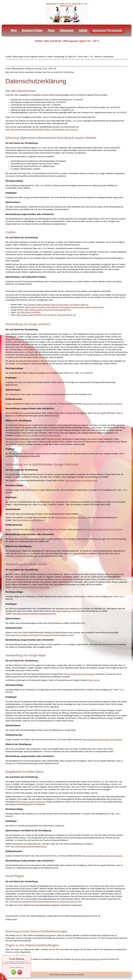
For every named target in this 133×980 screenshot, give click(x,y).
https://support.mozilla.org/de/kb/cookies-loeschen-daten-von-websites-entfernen (56, 305)
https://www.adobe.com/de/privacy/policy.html (31, 587)
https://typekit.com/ (64, 611)
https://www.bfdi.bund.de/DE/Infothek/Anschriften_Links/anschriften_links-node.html (44, 130)
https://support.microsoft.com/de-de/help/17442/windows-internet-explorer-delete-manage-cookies (64, 307)
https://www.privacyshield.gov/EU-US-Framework (102, 404)
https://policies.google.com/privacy (31, 802)
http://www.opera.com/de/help (29, 312)
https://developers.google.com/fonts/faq (71, 518)
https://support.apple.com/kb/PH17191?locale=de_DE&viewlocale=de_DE (46, 315)
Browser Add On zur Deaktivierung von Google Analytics (38, 435)
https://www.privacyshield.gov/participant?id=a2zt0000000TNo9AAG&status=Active (40, 635)
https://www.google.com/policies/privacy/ (81, 481)
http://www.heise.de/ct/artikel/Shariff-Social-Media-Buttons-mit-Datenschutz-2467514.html (46, 902)
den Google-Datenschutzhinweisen (81, 674)
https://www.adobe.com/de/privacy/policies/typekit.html (34, 614)
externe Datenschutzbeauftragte (87, 959)
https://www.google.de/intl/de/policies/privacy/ (29, 846)
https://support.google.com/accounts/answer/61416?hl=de (48, 310)
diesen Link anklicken (17, 442)
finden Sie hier (94, 680)
